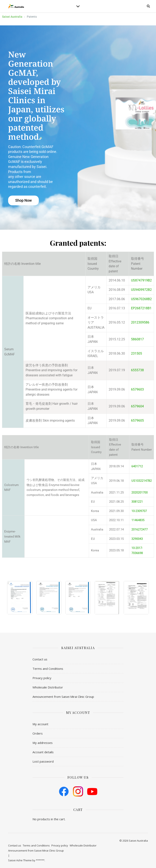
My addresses (43, 743)
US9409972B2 (141, 290)
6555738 (137, 370)
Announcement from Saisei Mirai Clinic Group (63, 697)
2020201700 (140, 492)
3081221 (137, 502)
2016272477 (140, 529)
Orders (38, 733)
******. (41, 860)
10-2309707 (139, 511)
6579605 (137, 420)
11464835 (138, 520)
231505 (136, 353)
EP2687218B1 (141, 308)
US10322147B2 (142, 481)
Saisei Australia (12, 17)
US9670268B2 (141, 299)
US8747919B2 (141, 280)
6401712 (137, 466)
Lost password (43, 761)
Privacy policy (42, 678)
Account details (43, 752)
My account (40, 724)
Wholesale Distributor (48, 687)
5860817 (137, 339)
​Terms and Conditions (48, 669)
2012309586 (140, 322)
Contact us (40, 659)
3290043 (137, 539)
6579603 (137, 389)
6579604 (137, 406)
